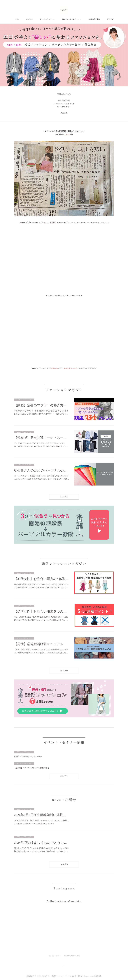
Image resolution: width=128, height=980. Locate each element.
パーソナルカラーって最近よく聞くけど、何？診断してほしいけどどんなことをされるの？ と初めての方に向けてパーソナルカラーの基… (41, 477)
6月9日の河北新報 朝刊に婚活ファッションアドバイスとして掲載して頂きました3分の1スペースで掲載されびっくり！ (41, 822)
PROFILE (29, 19)
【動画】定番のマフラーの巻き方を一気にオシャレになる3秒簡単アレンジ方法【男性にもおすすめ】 (41, 405)
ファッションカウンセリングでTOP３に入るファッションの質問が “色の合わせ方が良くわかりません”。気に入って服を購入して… (41, 445)
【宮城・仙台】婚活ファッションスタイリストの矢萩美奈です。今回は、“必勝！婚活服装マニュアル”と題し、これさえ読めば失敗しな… (41, 651)
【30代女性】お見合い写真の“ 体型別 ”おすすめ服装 (41, 579)
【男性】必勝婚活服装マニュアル (39, 644)
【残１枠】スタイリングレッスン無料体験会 (31, 768)
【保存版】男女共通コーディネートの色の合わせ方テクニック (41, 438)
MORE (109, 19)
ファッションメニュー (47, 19)
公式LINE (54, 368)
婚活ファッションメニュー (71, 19)
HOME (17, 19)
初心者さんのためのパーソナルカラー (41, 470)
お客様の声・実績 (94, 19)
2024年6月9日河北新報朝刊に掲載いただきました (41, 815)
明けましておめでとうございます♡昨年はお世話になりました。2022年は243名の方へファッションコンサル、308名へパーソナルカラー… (41, 850)
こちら (67, 134)
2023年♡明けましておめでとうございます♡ (41, 843)
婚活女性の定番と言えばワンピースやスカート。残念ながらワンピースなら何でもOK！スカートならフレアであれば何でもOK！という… (41, 586)
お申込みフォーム (70, 368)
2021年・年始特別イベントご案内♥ (28, 756)
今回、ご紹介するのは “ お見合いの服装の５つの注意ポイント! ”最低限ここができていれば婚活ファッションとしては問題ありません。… (41, 618)
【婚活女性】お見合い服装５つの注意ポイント (41, 612)
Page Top (64, 966)
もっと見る (64, 497)
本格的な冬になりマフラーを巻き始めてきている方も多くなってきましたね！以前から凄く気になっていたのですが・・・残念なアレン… (41, 412)
